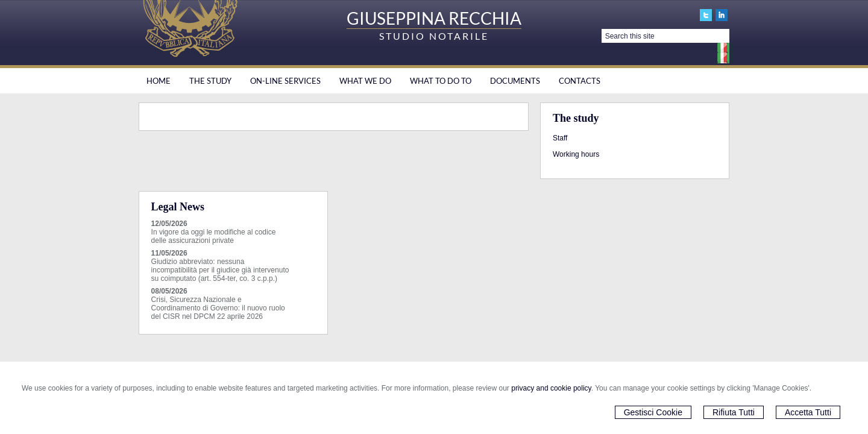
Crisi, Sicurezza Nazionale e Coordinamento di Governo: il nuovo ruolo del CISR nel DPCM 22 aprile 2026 (218, 308)
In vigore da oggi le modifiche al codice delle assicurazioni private (214, 236)
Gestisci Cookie (653, 412)
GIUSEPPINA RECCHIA (434, 18)
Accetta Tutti (808, 412)
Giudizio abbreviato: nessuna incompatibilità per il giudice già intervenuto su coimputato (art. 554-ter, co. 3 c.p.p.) (220, 270)
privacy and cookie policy (551, 388)
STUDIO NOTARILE (434, 36)
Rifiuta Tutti (734, 412)
